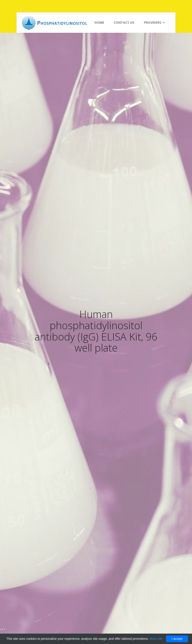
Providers (155, 22)
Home (99, 22)
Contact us (124, 22)
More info (156, 639)
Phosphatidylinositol (62, 23)
